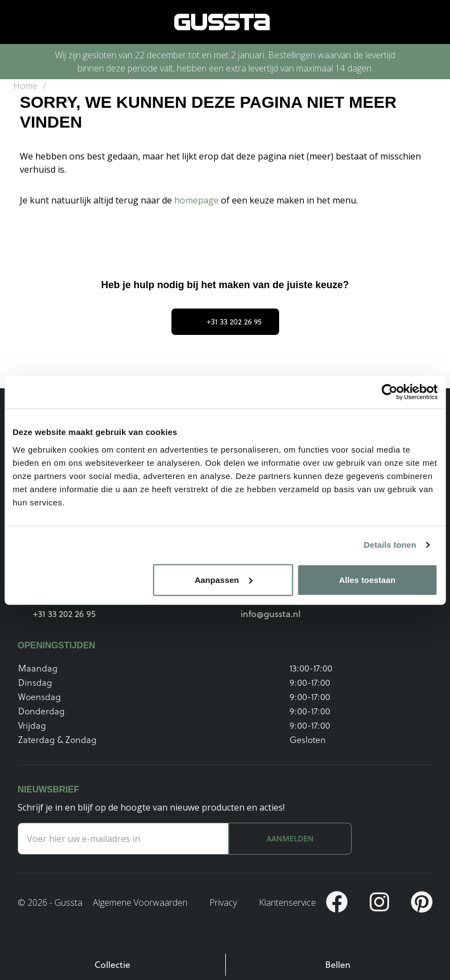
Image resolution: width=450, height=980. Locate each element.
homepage (198, 200)
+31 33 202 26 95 (225, 322)
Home (25, 86)
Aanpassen (223, 579)
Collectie (112, 965)
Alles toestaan (367, 579)
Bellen (338, 965)
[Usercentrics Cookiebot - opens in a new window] (389, 392)
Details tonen (390, 545)
